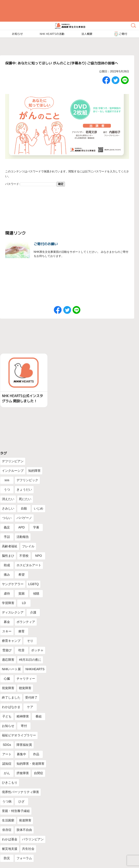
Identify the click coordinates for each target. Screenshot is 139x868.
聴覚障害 (25, 688)
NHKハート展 (11, 669)
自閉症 (39, 773)
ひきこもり (10, 783)
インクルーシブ (13, 471)
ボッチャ (37, 650)
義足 (7, 527)
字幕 (36, 527)
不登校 (24, 556)
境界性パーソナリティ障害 (20, 792)
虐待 (7, 594)
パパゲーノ (24, 518)
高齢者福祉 (10, 546)
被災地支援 (10, 849)
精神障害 (23, 716)
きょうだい (24, 490)
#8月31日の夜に (30, 660)
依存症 (7, 830)
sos (7, 480)
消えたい (8, 499)
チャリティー (26, 679)
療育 (22, 631)
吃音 (22, 650)
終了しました (11, 698)
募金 (7, 622)
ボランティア (26, 622)
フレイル (28, 546)
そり (30, 641)
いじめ (39, 508)
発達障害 (25, 820)
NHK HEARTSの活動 (52, 34)
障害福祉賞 (24, 745)
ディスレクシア (13, 612)
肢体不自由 (24, 830)
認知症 (7, 764)
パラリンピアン (33, 839)
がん (7, 773)
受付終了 (31, 698)
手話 (7, 537)
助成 (7, 565)
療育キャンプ (11, 641)
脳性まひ (8, 556)
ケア (30, 707)
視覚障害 (8, 688)
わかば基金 (10, 839)
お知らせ (8, 726)
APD (21, 527)
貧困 (22, 594)
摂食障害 (23, 773)
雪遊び (7, 650)
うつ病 (7, 801)
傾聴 (36, 594)
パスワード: (31, 184)
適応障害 (8, 660)
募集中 (22, 754)
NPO (38, 556)
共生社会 (28, 849)
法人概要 (87, 34)
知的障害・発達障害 (30, 764)
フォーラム (24, 858)
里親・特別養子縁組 (16, 811)
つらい (7, 518)
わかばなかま (11, 707)
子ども (7, 716)
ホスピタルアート (29, 565)
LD (24, 603)
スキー (7, 631)
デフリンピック (27, 480)
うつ (7, 490)
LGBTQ (33, 584)
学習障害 (8, 603)
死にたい (25, 499)
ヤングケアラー (13, 584)
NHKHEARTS (35, 669)
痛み (7, 575)
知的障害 (34, 471)
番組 (39, 716)
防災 (7, 858)
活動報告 (23, 537)
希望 (22, 575)
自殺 (24, 508)
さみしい (8, 508)
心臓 (7, 679)
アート (7, 754)
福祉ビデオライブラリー (19, 735)
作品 (36, 754)
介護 (33, 612)
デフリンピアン (13, 461)
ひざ (22, 801)
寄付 (24, 726)
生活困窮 (8, 820)
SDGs (7, 745)
